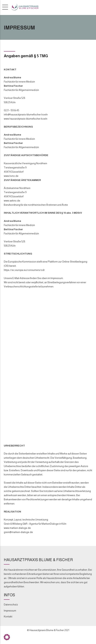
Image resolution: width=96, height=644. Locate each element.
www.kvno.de (11, 176)
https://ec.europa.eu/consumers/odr (24, 270)
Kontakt (8, 617)
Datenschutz (11, 605)
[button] (7, 637)
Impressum (10, 611)
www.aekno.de (12, 201)
